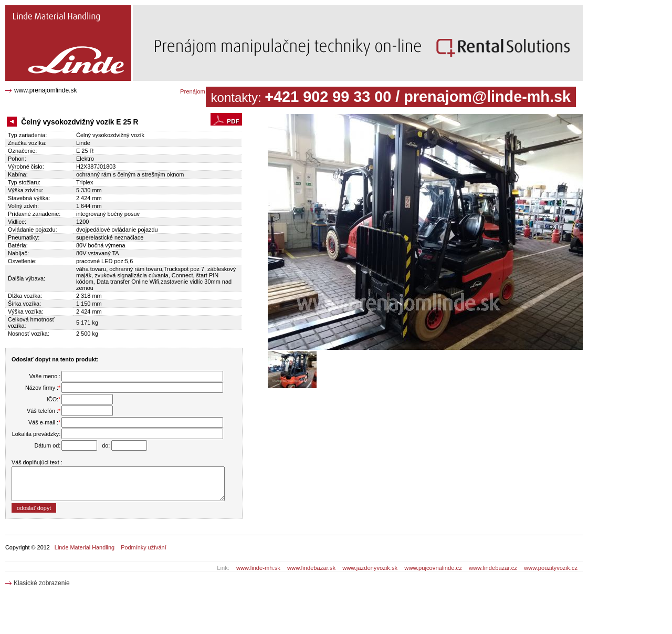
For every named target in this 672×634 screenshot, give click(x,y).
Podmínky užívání (143, 547)
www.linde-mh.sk (258, 568)
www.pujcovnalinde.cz (433, 568)
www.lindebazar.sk (311, 568)
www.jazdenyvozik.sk (370, 568)
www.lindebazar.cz (493, 568)
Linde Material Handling (85, 547)
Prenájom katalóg (203, 91)
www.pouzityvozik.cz (551, 568)
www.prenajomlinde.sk (45, 90)
